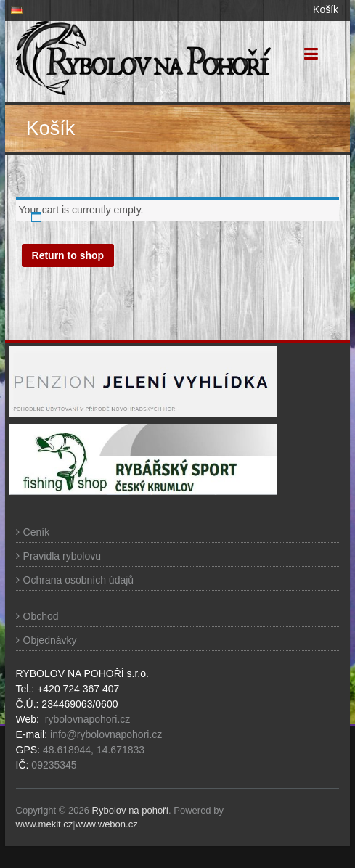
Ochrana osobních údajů (79, 580)
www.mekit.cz (45, 824)
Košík (326, 9)
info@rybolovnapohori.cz (106, 734)
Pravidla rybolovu (62, 556)
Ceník (37, 532)
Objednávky (50, 640)
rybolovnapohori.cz (88, 719)
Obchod (41, 616)
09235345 (54, 765)
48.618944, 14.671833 (92, 750)
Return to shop (68, 255)
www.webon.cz (107, 824)
